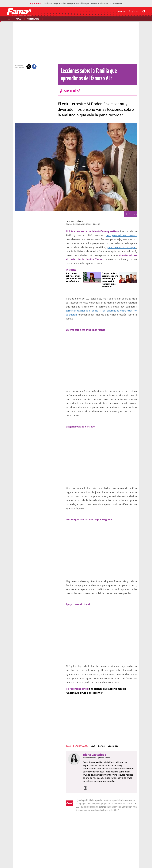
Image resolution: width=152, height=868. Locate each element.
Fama (18, 19)
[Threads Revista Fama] (142, 861)
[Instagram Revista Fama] (136, 861)
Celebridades (33, 19)
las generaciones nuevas (78, 235)
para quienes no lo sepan (107, 243)
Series (91, 703)
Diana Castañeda (64, 222)
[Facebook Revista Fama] (123, 861)
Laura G (94, 3)
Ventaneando (117, 3)
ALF (83, 703)
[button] (18, 67)
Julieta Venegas (67, 3)
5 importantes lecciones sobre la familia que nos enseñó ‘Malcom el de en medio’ (112, 271)
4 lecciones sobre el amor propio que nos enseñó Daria (66, 268)
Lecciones (102, 703)
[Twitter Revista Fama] (129, 861)
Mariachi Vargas (82, 3)
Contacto (131, 850)
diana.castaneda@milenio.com (86, 715)
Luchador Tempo (52, 3)
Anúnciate (117, 850)
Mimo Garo (105, 3)
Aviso (143, 850)
